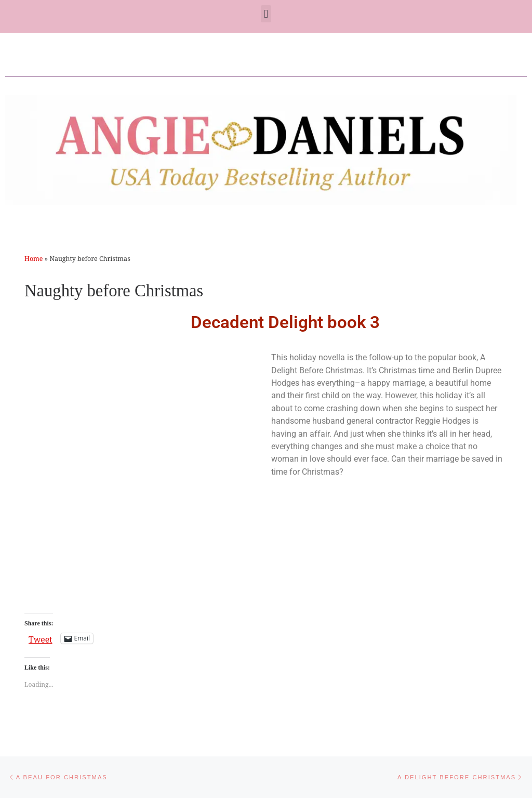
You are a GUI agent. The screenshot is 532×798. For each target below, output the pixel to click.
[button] (266, 14)
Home (34, 259)
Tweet (41, 638)
